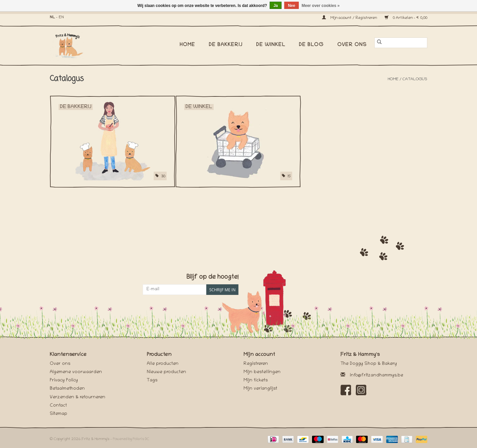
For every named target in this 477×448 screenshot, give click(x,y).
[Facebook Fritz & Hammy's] (346, 390)
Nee (291, 6)
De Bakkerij (226, 45)
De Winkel (271, 45)
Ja (275, 6)
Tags (152, 381)
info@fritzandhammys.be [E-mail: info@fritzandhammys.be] (376, 376)
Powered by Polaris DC (131, 439)
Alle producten (163, 364)
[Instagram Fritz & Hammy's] (361, 390)
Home (187, 45)
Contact (58, 406)
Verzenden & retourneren (78, 397)
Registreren (256, 364)
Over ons (352, 45)
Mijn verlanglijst (260, 389)
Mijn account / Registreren (350, 18)
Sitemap (58, 414)
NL (52, 17)
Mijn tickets (256, 381)
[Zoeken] (401, 43)
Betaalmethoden (67, 389)
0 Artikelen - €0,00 (406, 18)
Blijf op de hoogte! (212, 278)
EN (61, 17)
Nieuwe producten (166, 372)
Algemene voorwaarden (76, 372)
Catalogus (415, 79)
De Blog (311, 45)
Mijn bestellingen (262, 372)
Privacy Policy (64, 381)
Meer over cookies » (321, 6)
